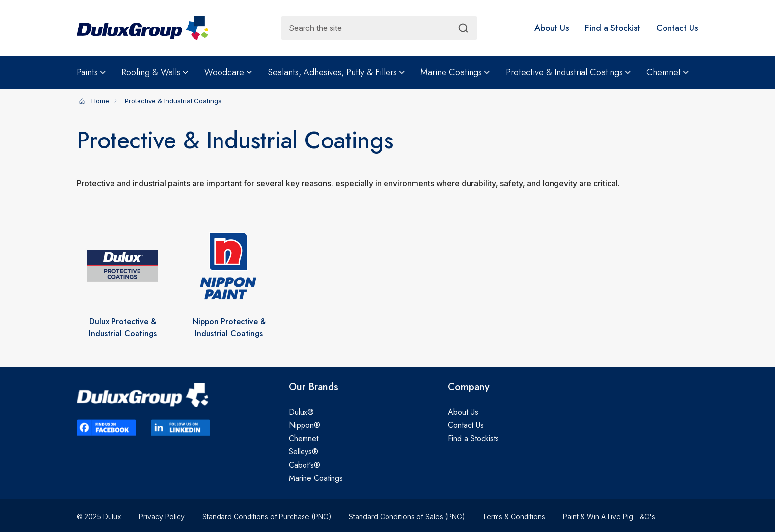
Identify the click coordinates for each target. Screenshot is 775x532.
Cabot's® (304, 465)
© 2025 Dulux (99, 517)
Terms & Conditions (514, 517)
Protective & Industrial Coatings (568, 72)
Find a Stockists (473, 438)
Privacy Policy (162, 517)
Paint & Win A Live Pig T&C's (609, 517)
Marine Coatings (455, 72)
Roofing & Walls (155, 72)
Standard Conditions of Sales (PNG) (407, 517)
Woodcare (228, 72)
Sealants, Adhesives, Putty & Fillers (336, 72)
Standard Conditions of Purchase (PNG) (267, 517)
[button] (552, 28)
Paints (91, 72)
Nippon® (304, 425)
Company (469, 387)
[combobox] (379, 28)
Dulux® (301, 412)
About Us (463, 412)
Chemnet (667, 72)
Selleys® (304, 452)
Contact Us (466, 425)
